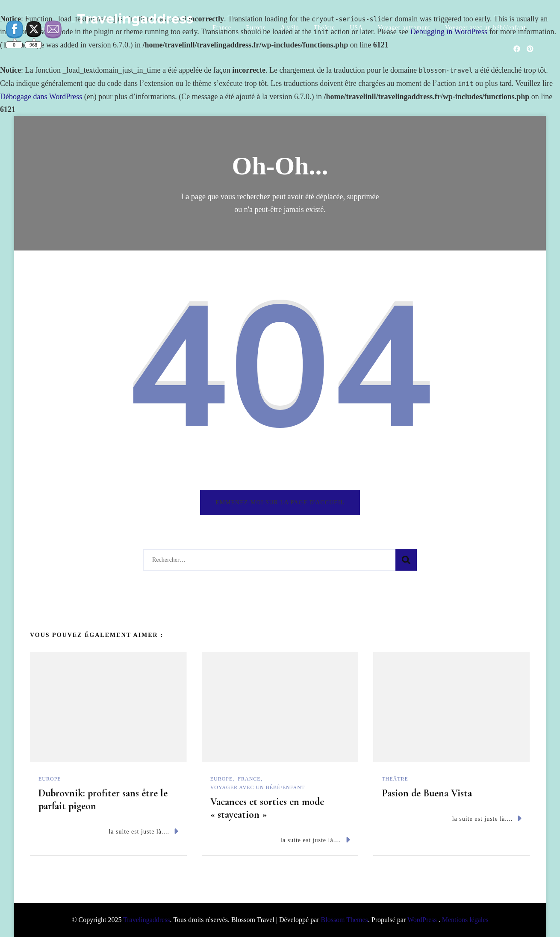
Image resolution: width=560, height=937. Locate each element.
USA (356, 28)
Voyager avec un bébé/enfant (485, 28)
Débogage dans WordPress (41, 97)
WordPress (422, 920)
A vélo (290, 28)
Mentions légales (465, 920)
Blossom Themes (345, 920)
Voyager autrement (404, 28)
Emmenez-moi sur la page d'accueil (280, 502)
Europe (256, 28)
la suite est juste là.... (143, 831)
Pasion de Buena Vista (427, 793)
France (222, 28)
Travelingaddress (135, 19)
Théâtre (324, 28)
